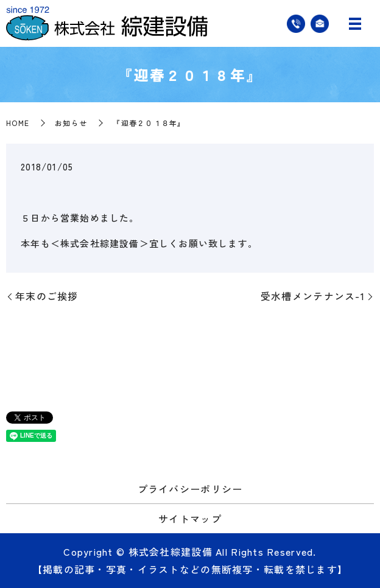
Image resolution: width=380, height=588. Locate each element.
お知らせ (71, 123)
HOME (18, 123)
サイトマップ (190, 519)
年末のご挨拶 (47, 296)
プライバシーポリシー (190, 489)
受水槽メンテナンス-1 (313, 296)
